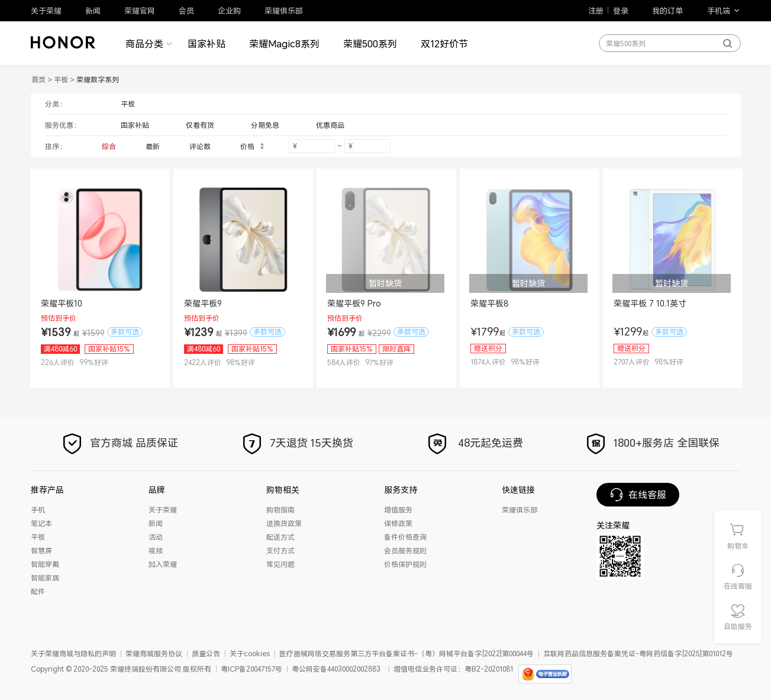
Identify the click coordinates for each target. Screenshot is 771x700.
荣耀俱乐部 (284, 11)
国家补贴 (207, 44)
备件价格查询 (405, 537)
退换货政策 (284, 523)
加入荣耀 (163, 564)
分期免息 (265, 125)
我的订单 (667, 11)
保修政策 (398, 523)
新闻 (93, 11)
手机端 (719, 11)
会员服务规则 (405, 551)
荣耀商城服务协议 (154, 654)
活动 (156, 537)
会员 (186, 11)
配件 (38, 591)
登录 (621, 11)
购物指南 (280, 510)
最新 (153, 146)
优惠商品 (330, 125)
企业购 (229, 11)
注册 (596, 11)
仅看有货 (200, 125)
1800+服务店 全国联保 (652, 443)
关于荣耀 (46, 11)
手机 (38, 510)
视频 (156, 551)
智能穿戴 (45, 564)
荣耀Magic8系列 (284, 44)
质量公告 (206, 654)
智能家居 (45, 578)
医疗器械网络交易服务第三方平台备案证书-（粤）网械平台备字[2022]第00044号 (407, 654)
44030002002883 (354, 669)
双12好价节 (444, 44)
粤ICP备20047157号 (251, 669)
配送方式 (280, 537)
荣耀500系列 (370, 44)
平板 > (65, 80)
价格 (253, 146)
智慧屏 (41, 551)
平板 (128, 104)
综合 (109, 146)
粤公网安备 (309, 669)
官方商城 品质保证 (119, 443)
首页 (38, 80)
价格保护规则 (405, 564)
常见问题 (280, 564)
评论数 (200, 146)
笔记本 (41, 523)
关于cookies (250, 654)
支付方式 (280, 551)
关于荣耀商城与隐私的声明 (73, 654)
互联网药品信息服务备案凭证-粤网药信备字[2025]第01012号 (638, 654)
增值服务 (398, 510)
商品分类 (144, 44)
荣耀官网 (140, 11)
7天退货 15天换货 (297, 443)
